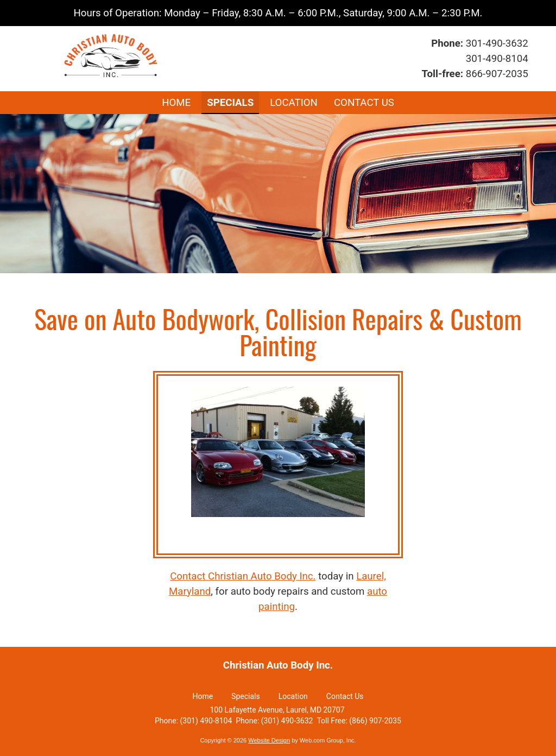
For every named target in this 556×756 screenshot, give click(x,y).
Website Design (269, 740)
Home (203, 696)
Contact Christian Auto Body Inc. (243, 576)
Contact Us (345, 696)
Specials (246, 696)
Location (293, 696)
